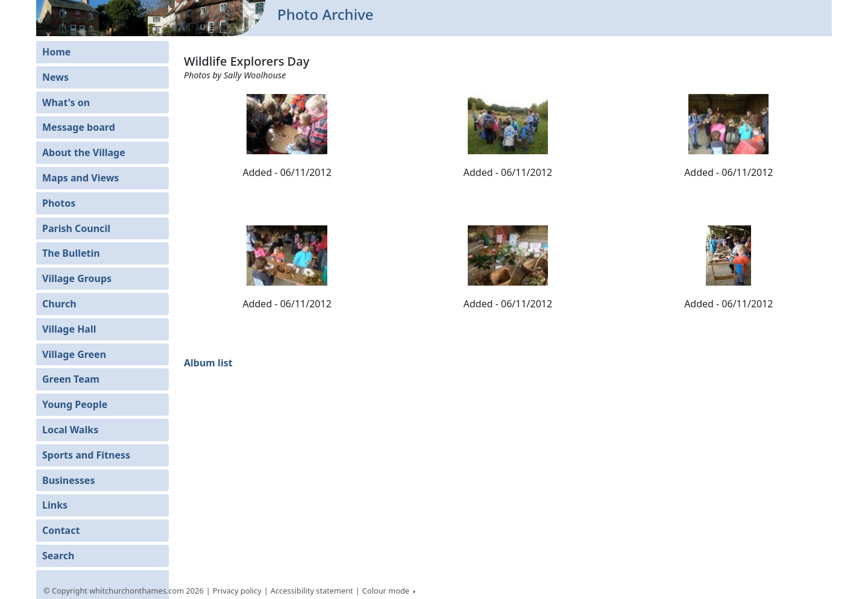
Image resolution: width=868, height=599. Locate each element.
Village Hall (69, 329)
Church (59, 304)
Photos (59, 203)
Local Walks (70, 430)
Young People (75, 404)
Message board (79, 127)
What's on (66, 102)
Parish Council (76, 228)
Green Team (71, 379)
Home (56, 52)
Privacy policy (237, 591)
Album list (208, 363)
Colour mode (387, 591)
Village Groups (77, 278)
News (55, 77)
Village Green (74, 354)
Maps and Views (80, 178)
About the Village (84, 152)
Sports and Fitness (86, 455)
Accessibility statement (312, 591)
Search (58, 556)
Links (55, 505)
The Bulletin (71, 253)
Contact (61, 530)
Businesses (68, 480)
